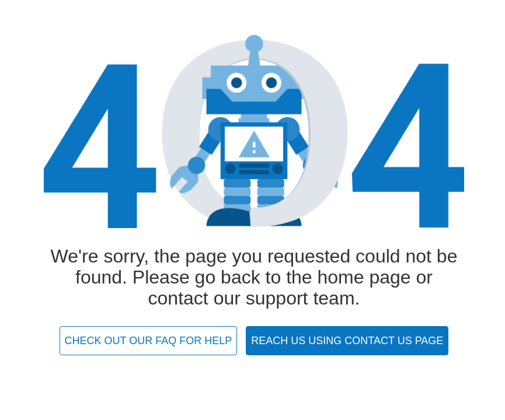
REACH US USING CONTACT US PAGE (347, 341)
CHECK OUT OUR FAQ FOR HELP (149, 341)
